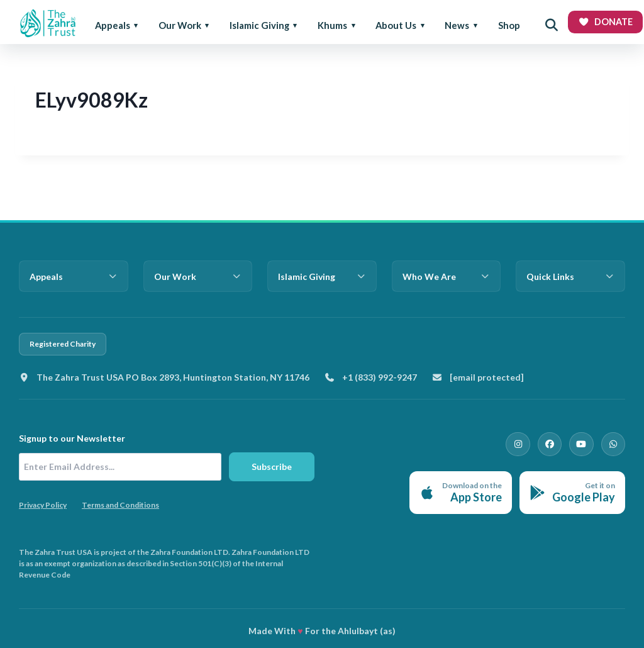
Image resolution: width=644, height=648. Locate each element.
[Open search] (552, 25)
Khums (332, 25)
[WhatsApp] (614, 444)
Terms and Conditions (120, 505)
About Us (396, 25)
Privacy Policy (43, 505)
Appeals (113, 25)
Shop (509, 25)
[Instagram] (523, 444)
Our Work (180, 25)
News (457, 25)
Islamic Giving (259, 25)
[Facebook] (553, 444)
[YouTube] (584, 444)
